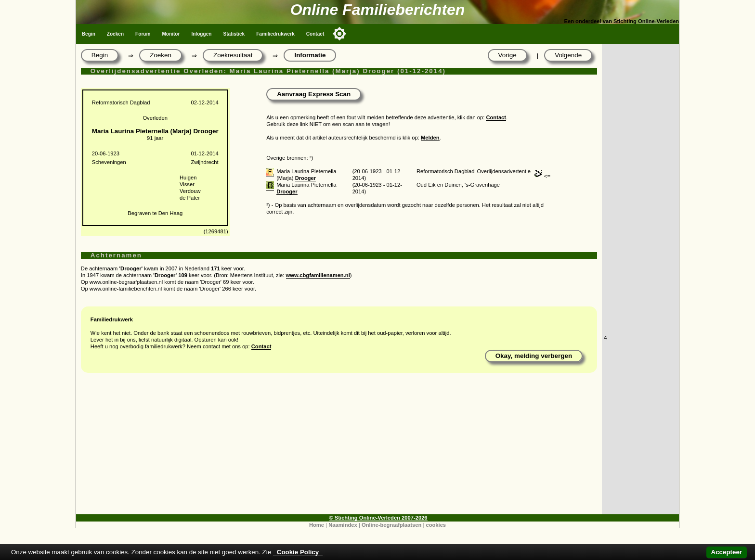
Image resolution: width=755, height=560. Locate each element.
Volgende (568, 55)
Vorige (508, 55)
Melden (430, 138)
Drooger (306, 178)
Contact (315, 34)
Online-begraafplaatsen (391, 525)
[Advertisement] (339, 447)
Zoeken (115, 34)
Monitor (171, 34)
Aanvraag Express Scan (314, 94)
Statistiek (234, 34)
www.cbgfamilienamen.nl (318, 275)
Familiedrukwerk (275, 34)
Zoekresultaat (233, 55)
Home (317, 525)
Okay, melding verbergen (534, 356)
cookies (436, 525)
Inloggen (201, 34)
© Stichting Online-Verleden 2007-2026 (378, 518)
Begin (89, 34)
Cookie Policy (298, 552)
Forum (143, 34)
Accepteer (727, 552)
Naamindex (343, 525)
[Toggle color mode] (339, 34)
